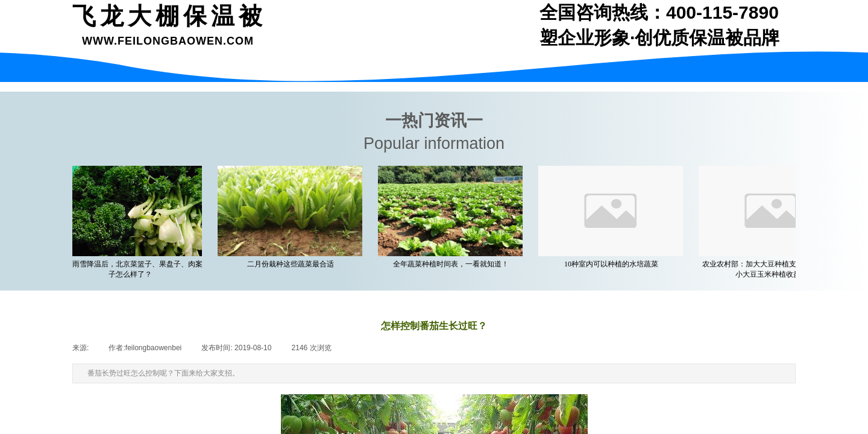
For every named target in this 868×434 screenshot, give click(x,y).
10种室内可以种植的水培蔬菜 (613, 264)
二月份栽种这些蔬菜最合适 (292, 264)
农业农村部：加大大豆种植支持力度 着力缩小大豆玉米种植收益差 (774, 269)
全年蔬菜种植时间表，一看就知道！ (453, 264)
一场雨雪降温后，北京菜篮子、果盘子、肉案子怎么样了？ (132, 269)
